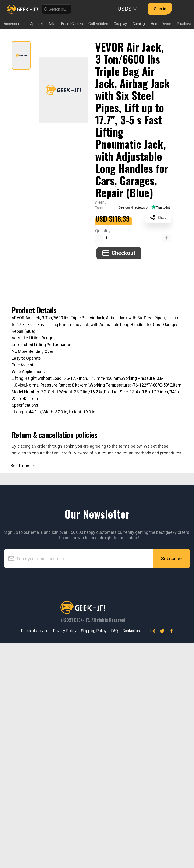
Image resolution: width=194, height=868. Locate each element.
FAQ (115, 856)
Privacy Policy (65, 856)
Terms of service (34, 856)
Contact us (131, 856)
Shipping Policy (94, 856)
